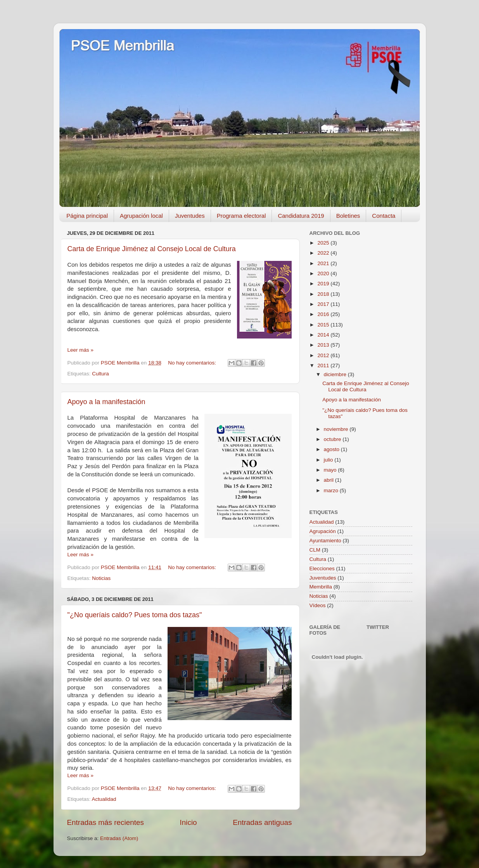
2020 (324, 273)
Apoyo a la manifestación (106, 402)
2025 (324, 243)
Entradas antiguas (262, 822)
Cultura (100, 374)
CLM (315, 550)
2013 (324, 345)
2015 (324, 325)
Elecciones (322, 569)
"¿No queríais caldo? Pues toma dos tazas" (135, 615)
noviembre (337, 429)
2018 (324, 294)
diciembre (336, 374)
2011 (324, 365)
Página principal (87, 216)
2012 (324, 355)
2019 (324, 284)
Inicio (188, 822)
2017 (324, 304)
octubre (333, 439)
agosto (332, 449)
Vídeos (318, 605)
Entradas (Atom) (119, 838)
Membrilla (321, 587)
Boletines (348, 216)
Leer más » (81, 350)
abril (329, 480)
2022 (324, 253)
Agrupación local (141, 216)
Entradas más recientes (105, 822)
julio (329, 460)
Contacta (384, 216)
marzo (332, 490)
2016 (324, 314)
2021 (324, 263)
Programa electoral (241, 216)
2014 (324, 335)
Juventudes (190, 216)
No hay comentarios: (193, 363)
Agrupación (323, 531)
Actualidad (104, 799)
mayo (331, 470)
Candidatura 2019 (301, 216)
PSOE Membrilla (123, 46)
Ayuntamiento (325, 541)
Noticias (101, 578)
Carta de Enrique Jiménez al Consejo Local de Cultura (152, 249)
